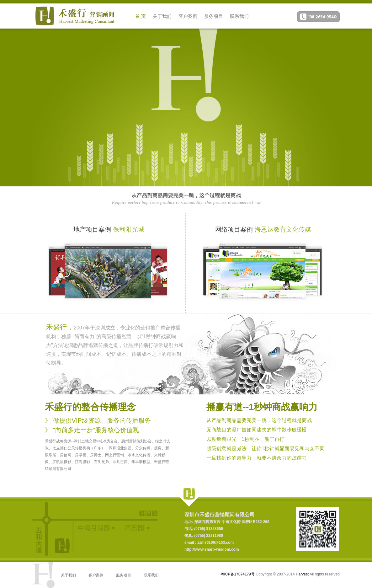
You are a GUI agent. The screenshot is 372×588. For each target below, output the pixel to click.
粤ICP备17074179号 (238, 574)
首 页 (141, 16)
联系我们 (239, 16)
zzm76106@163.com (215, 543)
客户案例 (188, 16)
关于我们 (162, 16)
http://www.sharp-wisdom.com (212, 549)
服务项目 (214, 16)
